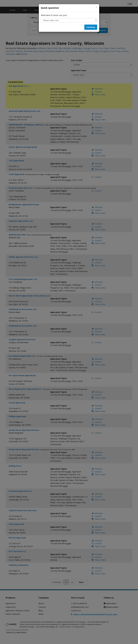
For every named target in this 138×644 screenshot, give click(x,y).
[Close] (96, 7)
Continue (91, 27)
